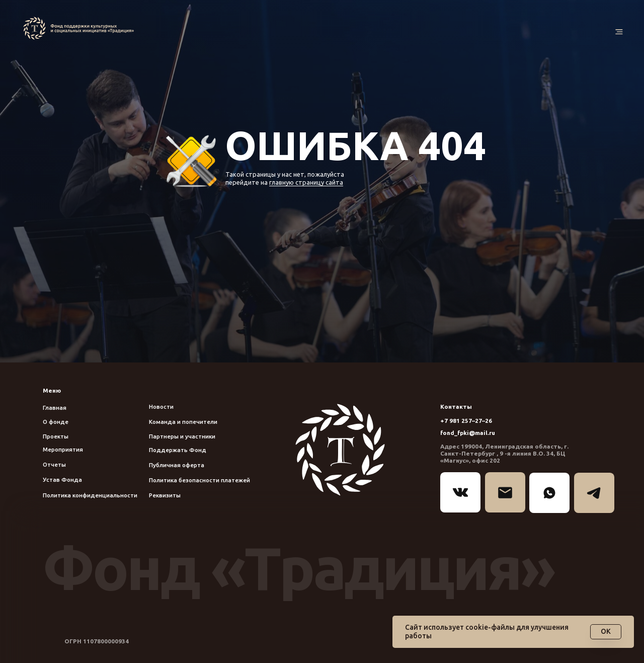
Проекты (56, 436)
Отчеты (54, 464)
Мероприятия (63, 449)
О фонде (56, 422)
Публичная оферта (177, 465)
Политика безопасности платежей (199, 480)
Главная (55, 408)
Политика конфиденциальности (90, 495)
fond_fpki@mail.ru (468, 433)
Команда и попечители (183, 422)
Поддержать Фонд (178, 450)
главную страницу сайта (306, 182)
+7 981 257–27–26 (466, 421)
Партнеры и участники (182, 436)
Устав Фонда (62, 480)
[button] (619, 32)
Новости (161, 407)
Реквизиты (165, 495)
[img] (81, 28)
